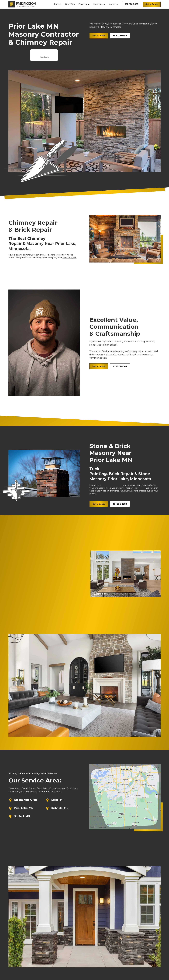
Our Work (70, 4)
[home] (22, 4)
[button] (84, 4)
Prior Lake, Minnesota (112, 485)
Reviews (57, 4)
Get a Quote (152, 4)
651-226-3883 (131, 4)
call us (142, 488)
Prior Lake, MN (69, 258)
